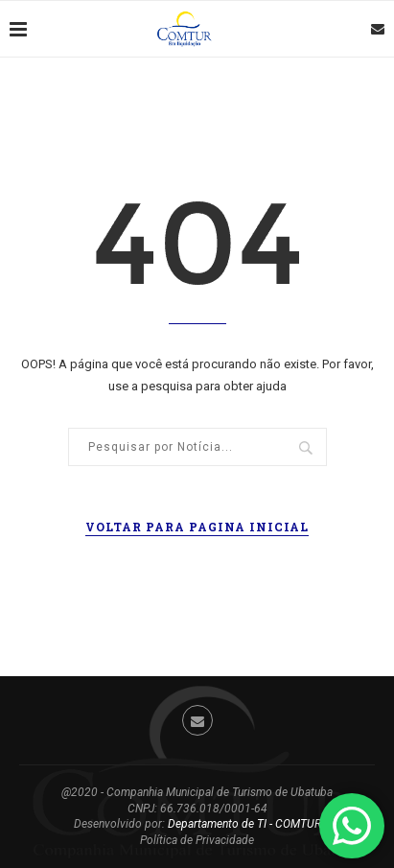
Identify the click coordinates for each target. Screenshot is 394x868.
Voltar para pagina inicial (197, 527)
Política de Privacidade (197, 840)
